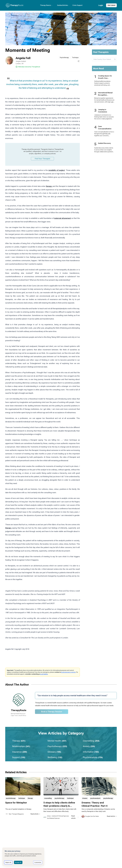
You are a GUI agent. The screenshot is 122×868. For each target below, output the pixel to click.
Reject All (8, 862)
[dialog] (23, 857)
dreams (85, 798)
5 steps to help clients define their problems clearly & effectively (59, 806)
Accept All (18, 862)
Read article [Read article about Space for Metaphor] (35, 814)
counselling (48, 798)
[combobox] (104, 59)
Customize (38, 862)
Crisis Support (77, 5)
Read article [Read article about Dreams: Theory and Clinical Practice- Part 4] (112, 816)
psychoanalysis (95, 798)
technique (22, 798)
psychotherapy (11, 798)
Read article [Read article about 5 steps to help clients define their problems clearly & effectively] (75, 817)
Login (101, 5)
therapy (49, 186)
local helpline (44, 674)
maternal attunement (62, 218)
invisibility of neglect (57, 170)
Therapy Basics (46, 5)
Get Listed (111, 5)
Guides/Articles (63, 5)
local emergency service (68, 672)
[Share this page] (78, 61)
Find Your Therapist (42, 159)
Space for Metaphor (16, 803)
